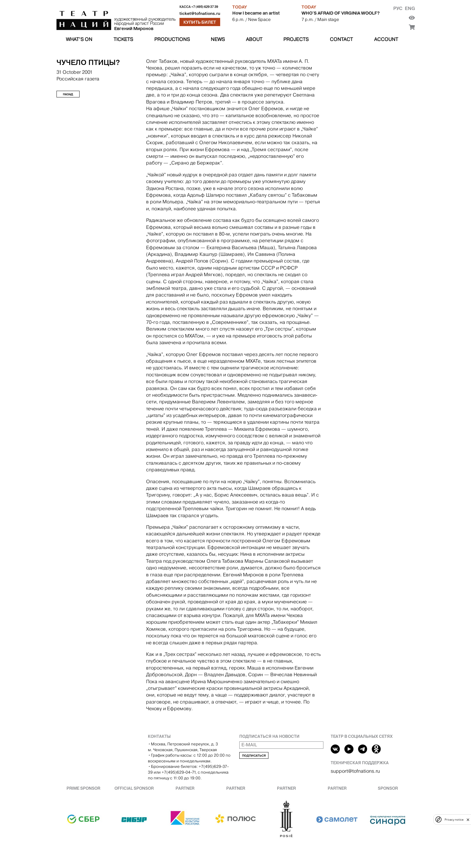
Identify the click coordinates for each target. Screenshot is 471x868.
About (254, 39)
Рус (398, 8)
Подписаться (254, 756)
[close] (468, 820)
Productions (172, 39)
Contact (341, 39)
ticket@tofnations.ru (200, 14)
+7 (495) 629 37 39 (205, 7)
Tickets (123, 39)
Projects (296, 39)
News (218, 39)
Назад (68, 94)
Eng (410, 8)
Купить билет (200, 22)
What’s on (79, 39)
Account (386, 39)
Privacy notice (454, 820)
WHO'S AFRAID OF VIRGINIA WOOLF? (341, 13)
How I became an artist (256, 13)
